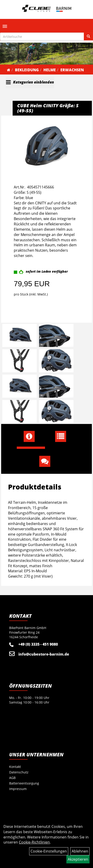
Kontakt (15, 767)
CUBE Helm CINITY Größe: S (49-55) (48, 108)
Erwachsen (72, 70)
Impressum (18, 789)
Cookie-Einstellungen (49, 851)
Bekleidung (27, 70)
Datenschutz (19, 772)
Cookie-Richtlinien (34, 842)
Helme (50, 70)
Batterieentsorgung (24, 783)
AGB (12, 778)
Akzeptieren (78, 859)
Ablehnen (80, 851)
